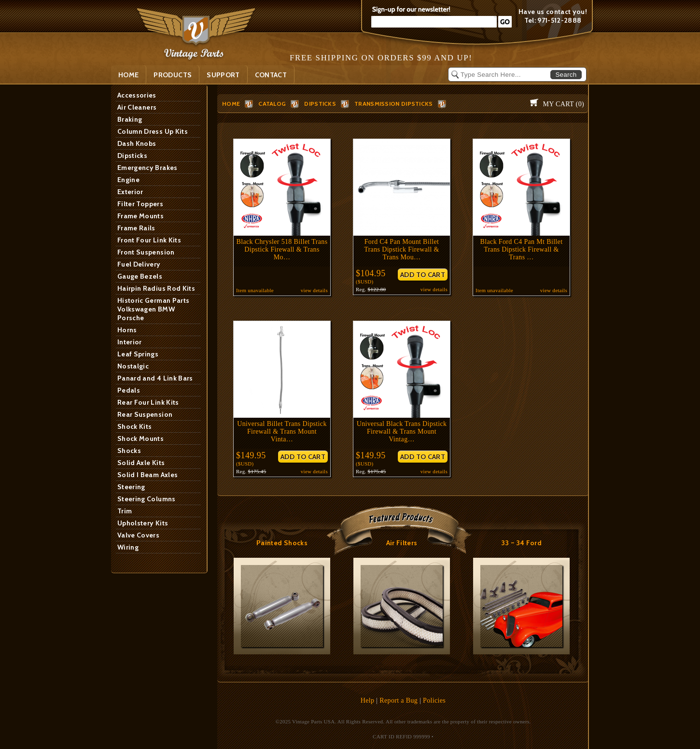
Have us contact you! (553, 12)
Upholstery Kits (143, 523)
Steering (131, 487)
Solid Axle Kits (141, 463)
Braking (130, 119)
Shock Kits (135, 426)
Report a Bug (399, 700)
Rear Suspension (145, 414)
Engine (128, 180)
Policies (434, 700)
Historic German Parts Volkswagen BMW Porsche (153, 309)
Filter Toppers (140, 204)
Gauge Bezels (140, 276)
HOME (231, 104)
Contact (271, 75)
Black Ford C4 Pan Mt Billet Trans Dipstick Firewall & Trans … (522, 249)
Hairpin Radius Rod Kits (156, 288)
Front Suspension (146, 252)
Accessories (137, 95)
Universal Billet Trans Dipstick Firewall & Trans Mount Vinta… (282, 431)
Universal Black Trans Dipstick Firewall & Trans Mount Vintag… (402, 431)
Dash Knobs (137, 143)
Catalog (272, 104)
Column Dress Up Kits (153, 131)
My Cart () (564, 104)
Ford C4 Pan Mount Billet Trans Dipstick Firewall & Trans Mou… (402, 249)
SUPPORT (223, 75)
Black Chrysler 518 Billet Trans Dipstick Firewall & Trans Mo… (282, 249)
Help (368, 700)
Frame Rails (136, 228)
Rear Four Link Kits (148, 402)
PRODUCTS (173, 75)
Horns (127, 330)
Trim (125, 511)
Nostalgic (133, 366)
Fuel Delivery (139, 264)
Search (566, 75)
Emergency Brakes (147, 168)
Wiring (128, 547)
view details (314, 290)
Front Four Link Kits (149, 240)
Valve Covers (138, 535)
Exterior (130, 192)
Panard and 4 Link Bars (155, 378)
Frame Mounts (140, 216)
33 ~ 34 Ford (521, 543)
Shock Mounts (140, 438)
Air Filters (402, 543)
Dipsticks (132, 155)
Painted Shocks (282, 543)
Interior (130, 342)
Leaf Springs (138, 354)
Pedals (129, 390)
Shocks (129, 451)
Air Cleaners (137, 107)
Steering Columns (147, 499)
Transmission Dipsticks (394, 104)
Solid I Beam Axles (147, 475)
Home (128, 75)
